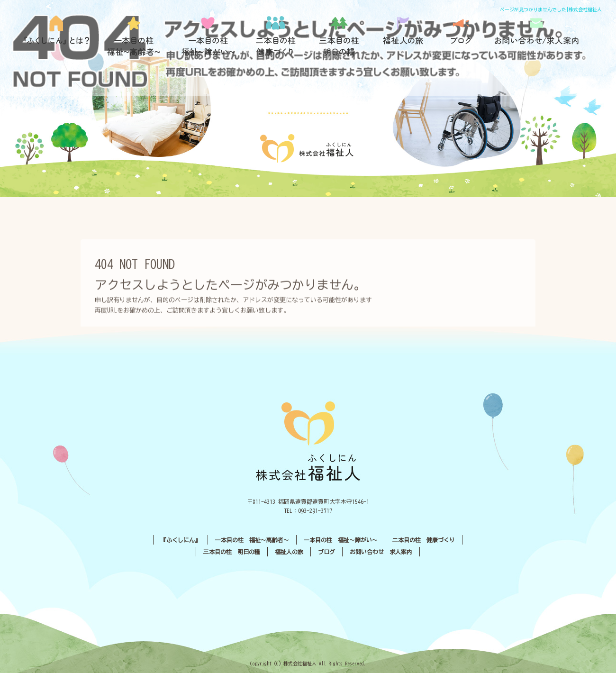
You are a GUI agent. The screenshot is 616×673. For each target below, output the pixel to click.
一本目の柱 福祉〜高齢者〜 (134, 36)
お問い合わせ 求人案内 (381, 552)
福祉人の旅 (404, 36)
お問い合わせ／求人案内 (537, 36)
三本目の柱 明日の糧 (343, 36)
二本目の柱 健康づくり (276, 36)
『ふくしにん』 (59, 36)
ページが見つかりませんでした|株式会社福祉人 (551, 9)
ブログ (461, 36)
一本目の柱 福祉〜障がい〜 (208, 36)
